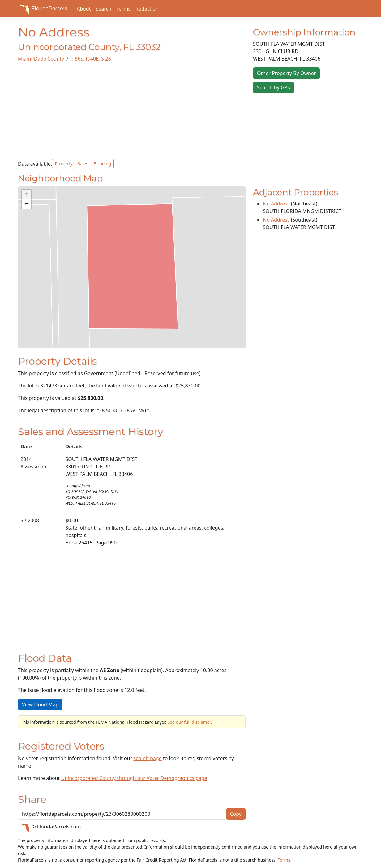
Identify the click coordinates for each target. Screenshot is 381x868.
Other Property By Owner (286, 73)
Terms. (285, 860)
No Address (276, 204)
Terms (123, 9)
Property (64, 164)
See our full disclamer (189, 722)
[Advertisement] (132, 111)
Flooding (102, 164)
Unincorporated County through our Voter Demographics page (134, 778)
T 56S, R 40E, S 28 (91, 59)
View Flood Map (40, 705)
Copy (236, 814)
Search (103, 9)
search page (147, 758)
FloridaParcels (42, 9)
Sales (83, 164)
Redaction (147, 9)
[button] (27, 195)
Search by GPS (274, 87)
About (84, 9)
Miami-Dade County (41, 59)
